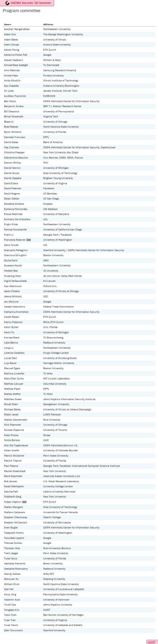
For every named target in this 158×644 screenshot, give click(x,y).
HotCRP (152, 642)
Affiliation (48, 24)
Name (7, 24)
